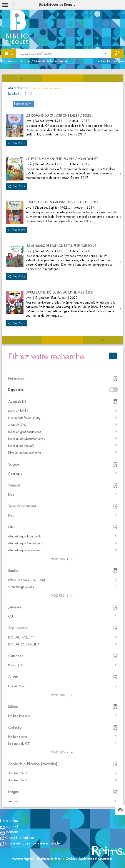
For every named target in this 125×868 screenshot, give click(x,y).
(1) (62, 559)
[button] (62, 411)
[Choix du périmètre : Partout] (9, 54)
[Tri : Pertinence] (24, 104)
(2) (62, 596)
